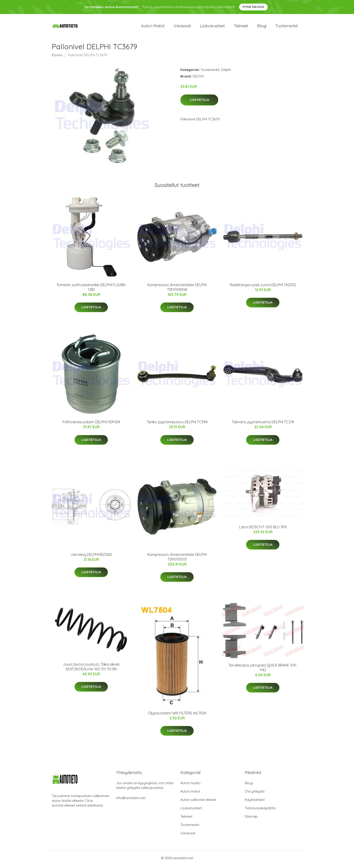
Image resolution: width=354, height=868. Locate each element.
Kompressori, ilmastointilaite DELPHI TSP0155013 (177, 559)
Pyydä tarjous (253, 7)
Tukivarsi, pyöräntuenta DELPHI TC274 (263, 424)
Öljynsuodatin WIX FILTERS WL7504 (177, 715)
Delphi (226, 72)
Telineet (241, 27)
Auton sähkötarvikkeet (198, 802)
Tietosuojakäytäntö (260, 810)
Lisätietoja (199, 102)
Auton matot (153, 27)
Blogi (262, 27)
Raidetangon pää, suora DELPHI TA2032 (263, 287)
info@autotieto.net (131, 800)
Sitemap (251, 819)
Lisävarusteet (212, 27)
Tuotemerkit (287, 27)
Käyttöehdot (255, 802)
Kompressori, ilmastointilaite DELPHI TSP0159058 (177, 289)
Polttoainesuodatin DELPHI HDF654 (91, 424)
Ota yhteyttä (255, 794)
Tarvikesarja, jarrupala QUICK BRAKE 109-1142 (263, 670)
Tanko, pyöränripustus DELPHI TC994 (177, 424)
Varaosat (182, 27)
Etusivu (57, 57)
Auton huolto (190, 785)
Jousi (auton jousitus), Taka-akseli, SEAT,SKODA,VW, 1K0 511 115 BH (91, 669)
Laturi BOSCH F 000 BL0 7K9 (263, 529)
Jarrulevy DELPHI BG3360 (91, 557)
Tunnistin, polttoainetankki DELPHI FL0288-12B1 (91, 289)
